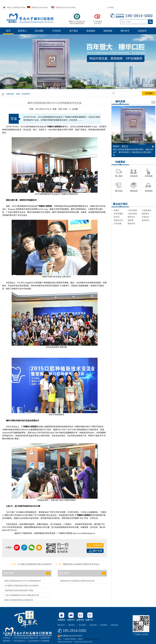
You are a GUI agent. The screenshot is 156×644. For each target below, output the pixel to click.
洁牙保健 (117, 224)
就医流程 (134, 191)
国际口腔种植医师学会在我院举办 (19, 600)
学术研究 (26, 94)
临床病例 (93, 625)
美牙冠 (116, 217)
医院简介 (22, 31)
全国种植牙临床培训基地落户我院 (19, 590)
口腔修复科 (147, 210)
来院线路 (104, 625)
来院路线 (91, 31)
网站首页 (61, 625)
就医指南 (108, 31)
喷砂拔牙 (132, 224)
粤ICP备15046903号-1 (92, 639)
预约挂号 (125, 31)
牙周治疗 (146, 217)
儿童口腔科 (132, 214)
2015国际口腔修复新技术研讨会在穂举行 (35, 564)
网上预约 (119, 176)
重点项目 (119, 191)
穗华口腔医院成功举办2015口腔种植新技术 (23, 581)
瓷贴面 (131, 220)
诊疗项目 (74, 31)
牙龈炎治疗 (118, 220)
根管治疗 (132, 217)
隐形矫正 (146, 214)
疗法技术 (57, 31)
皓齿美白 (146, 220)
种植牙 (116, 210)
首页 (8, 31)
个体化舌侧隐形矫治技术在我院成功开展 (22, 595)
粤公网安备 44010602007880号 (70, 635)
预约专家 (98, 551)
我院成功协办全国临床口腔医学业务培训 (77, 581)
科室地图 (149, 176)
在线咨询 (142, 31)
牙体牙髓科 (118, 214)
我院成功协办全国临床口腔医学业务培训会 (81, 564)
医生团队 (39, 31)
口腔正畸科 (132, 210)
